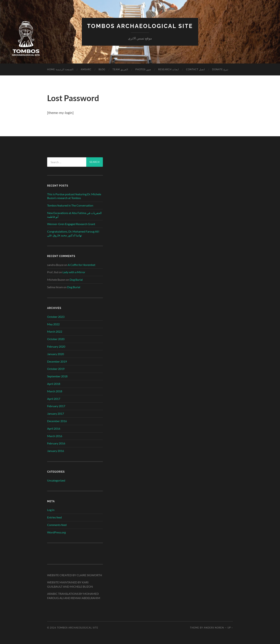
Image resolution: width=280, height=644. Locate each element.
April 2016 (54, 428)
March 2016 (55, 436)
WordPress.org (56, 532)
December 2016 (57, 421)
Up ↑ (230, 627)
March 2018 (55, 391)
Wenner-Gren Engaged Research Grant (71, 224)
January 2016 (56, 451)
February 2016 (56, 443)
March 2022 (55, 331)
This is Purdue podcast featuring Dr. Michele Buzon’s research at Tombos (74, 196)
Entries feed (54, 517)
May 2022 (53, 324)
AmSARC (86, 69)
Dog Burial (76, 280)
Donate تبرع (220, 69)
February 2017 (56, 406)
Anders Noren (214, 627)
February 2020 (56, 346)
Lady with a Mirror (74, 272)
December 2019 (57, 361)
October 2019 (56, 369)
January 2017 (56, 413)
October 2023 (56, 316)
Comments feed (57, 525)
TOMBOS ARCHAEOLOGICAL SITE (140, 26)
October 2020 (56, 339)
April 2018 (54, 384)
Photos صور (143, 69)
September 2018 (57, 376)
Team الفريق (120, 69)
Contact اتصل (196, 69)
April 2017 (54, 399)
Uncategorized (56, 480)
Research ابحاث (169, 69)
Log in (51, 510)
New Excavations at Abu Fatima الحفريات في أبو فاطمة (74, 215)
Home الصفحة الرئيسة (60, 69)
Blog (102, 69)
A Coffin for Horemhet (82, 265)
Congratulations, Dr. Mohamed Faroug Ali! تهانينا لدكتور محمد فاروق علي (73, 233)
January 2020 (56, 354)
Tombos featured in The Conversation (70, 205)
